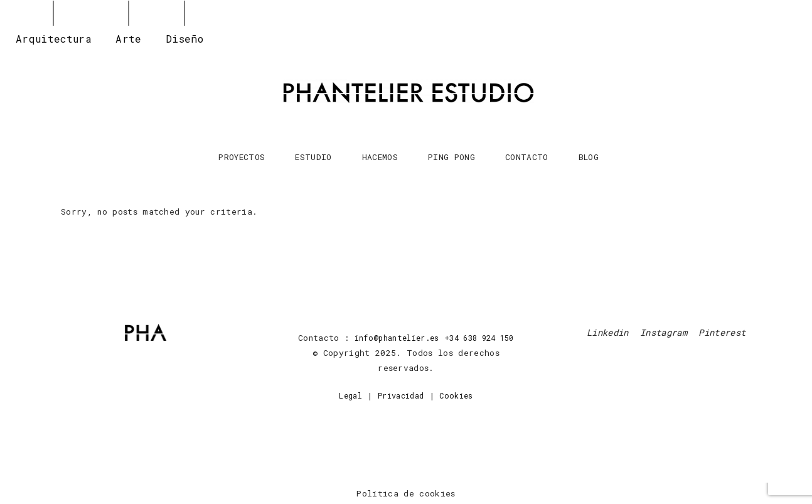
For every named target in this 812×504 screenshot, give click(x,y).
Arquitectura (54, 39)
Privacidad (401, 395)
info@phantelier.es (397, 338)
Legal (350, 395)
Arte (128, 39)
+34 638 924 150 (479, 338)
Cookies (456, 395)
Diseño (184, 39)
